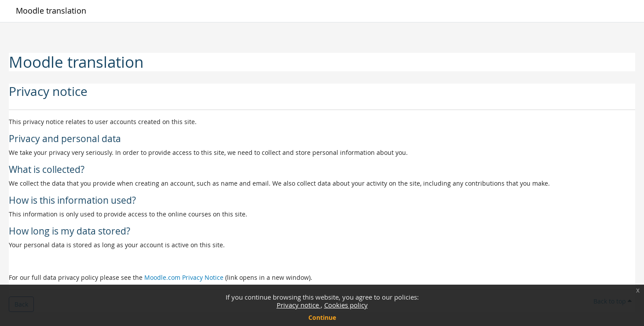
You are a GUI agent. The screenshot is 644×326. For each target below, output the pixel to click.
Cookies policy (346, 305)
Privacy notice (299, 305)
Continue (322, 317)
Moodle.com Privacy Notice (184, 277)
